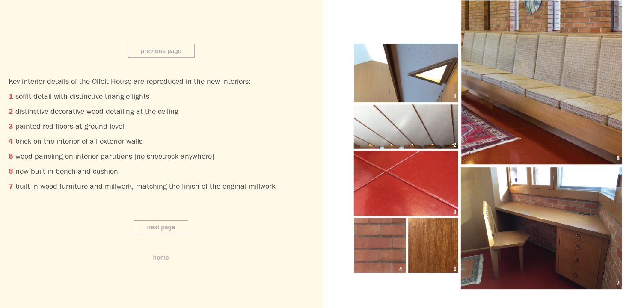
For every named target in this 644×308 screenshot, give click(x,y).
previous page (161, 51)
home (161, 258)
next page (161, 227)
